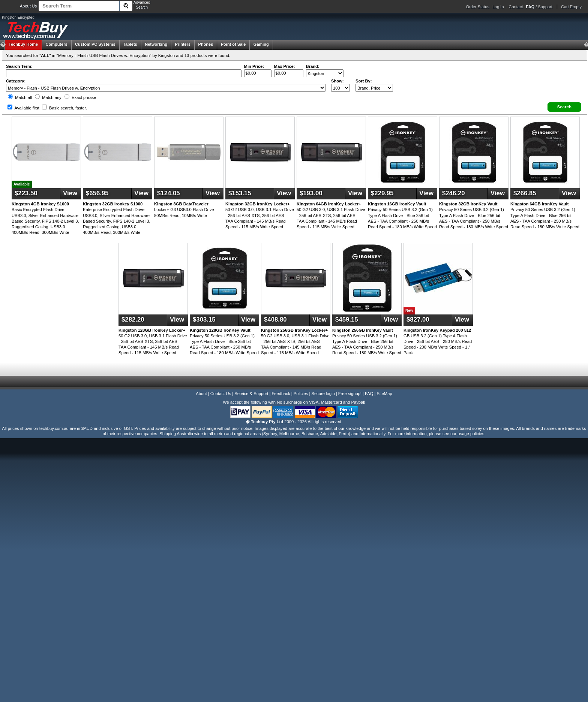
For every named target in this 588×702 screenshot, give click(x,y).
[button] (564, 107)
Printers (183, 44)
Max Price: (285, 66)
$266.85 (525, 193)
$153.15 (240, 193)
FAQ (369, 394)
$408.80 (275, 320)
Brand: (313, 66)
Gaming (261, 44)
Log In (498, 7)
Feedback (281, 394)
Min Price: (254, 66)
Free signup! (350, 394)
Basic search (64, 108)
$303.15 (204, 320)
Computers (56, 44)
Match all (20, 97)
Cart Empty (571, 7)
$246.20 (454, 193)
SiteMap (385, 394)
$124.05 (169, 193)
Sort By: (364, 81)
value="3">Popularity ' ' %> (374, 88)
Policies (301, 394)
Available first (23, 108)
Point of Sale (233, 44)
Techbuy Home (23, 44)
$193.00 (311, 193)
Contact (516, 7)
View (70, 193)
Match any (48, 97)
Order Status (478, 7)
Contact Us (221, 394)
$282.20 (133, 320)
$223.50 (26, 193)
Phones (206, 44)
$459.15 (347, 320)
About (201, 394)
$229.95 (382, 193)
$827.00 (418, 320)
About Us (28, 6)
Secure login (323, 394)
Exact (80, 97)
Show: (337, 81)
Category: (16, 81)
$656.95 (97, 193)
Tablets (130, 44)
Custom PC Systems (95, 44)
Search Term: (19, 66)
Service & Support (251, 394)
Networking (156, 44)
